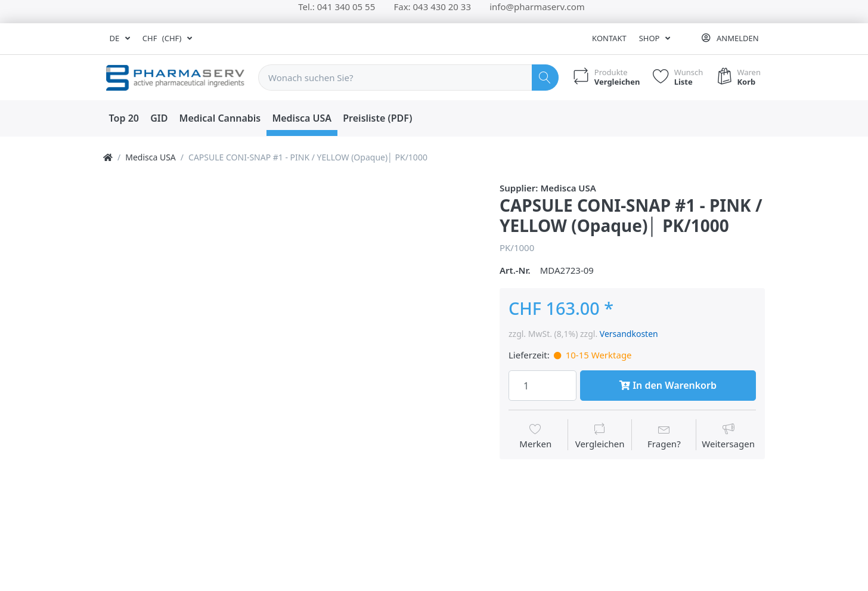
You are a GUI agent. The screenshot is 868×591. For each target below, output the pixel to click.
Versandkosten (629, 334)
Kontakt (609, 38)
